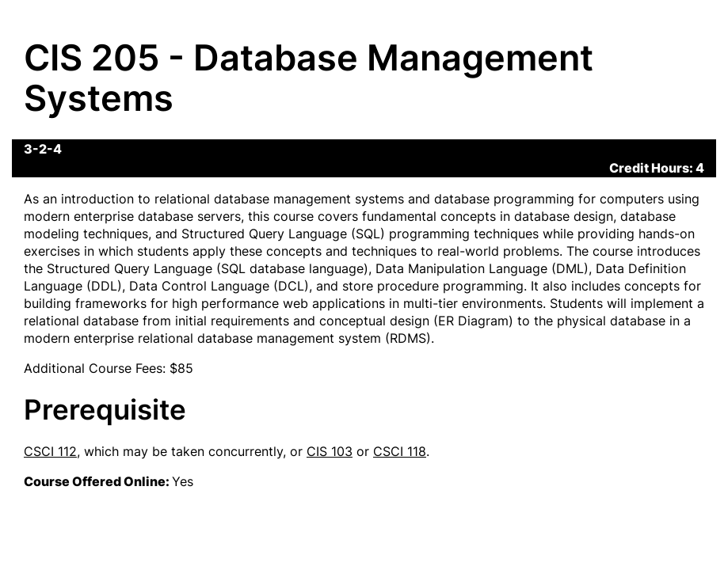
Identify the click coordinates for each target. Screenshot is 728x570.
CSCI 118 (400, 451)
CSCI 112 (50, 451)
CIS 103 (330, 451)
